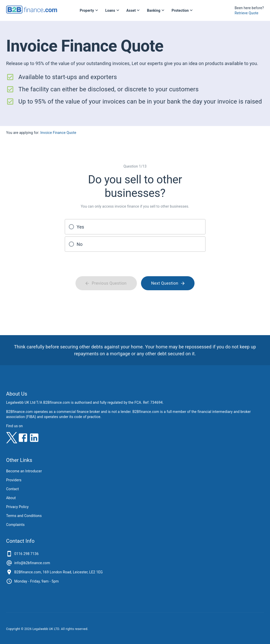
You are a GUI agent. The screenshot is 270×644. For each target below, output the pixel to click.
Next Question (168, 283)
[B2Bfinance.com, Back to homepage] (32, 12)
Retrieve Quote (246, 13)
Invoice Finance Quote (58, 133)
